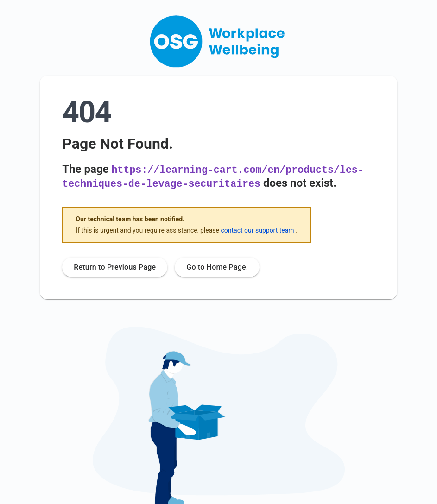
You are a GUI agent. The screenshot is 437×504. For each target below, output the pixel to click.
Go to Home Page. (217, 266)
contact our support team (257, 229)
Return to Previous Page (115, 266)
